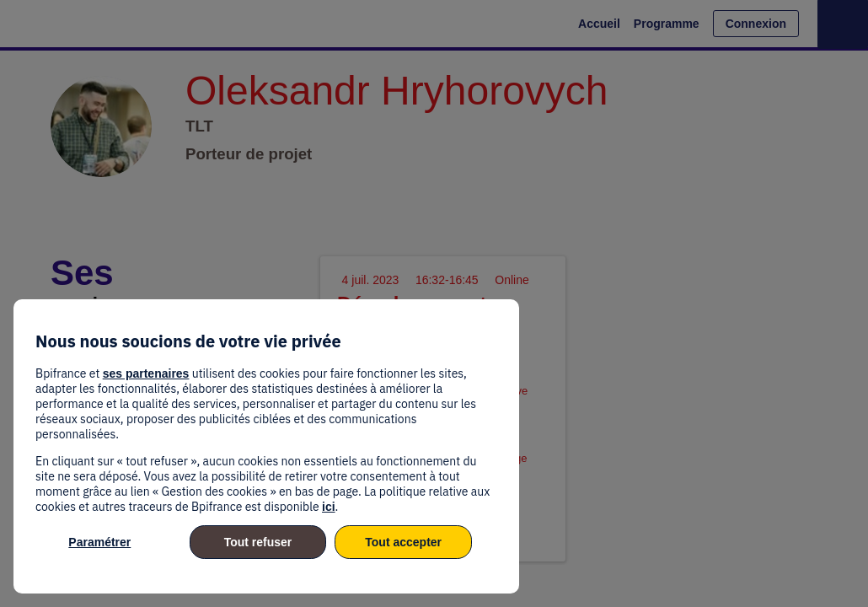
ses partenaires (146, 373)
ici (329, 507)
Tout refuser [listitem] (258, 542)
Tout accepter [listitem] (403, 542)
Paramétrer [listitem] (99, 542)
